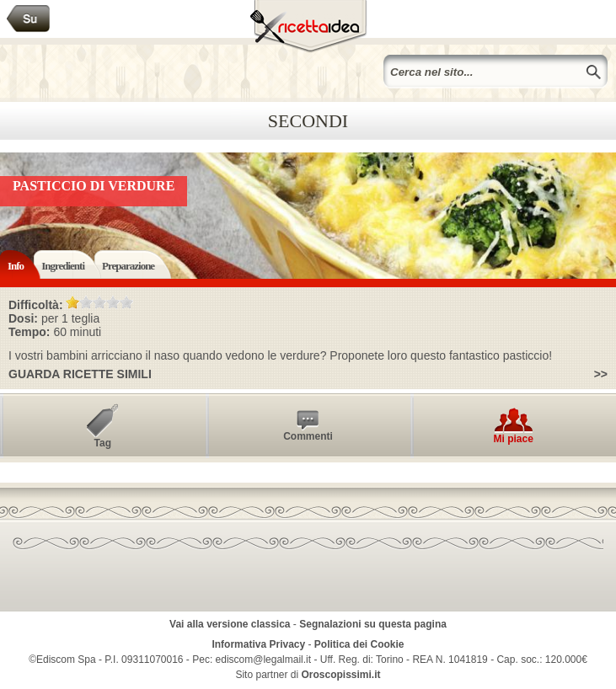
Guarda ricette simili (80, 374)
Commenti (308, 436)
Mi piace (513, 439)
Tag (103, 443)
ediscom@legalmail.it (264, 660)
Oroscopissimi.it (341, 675)
